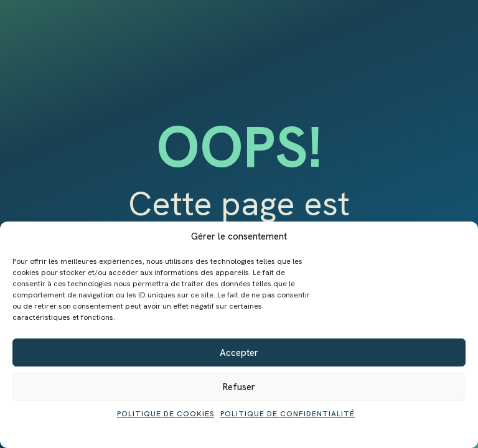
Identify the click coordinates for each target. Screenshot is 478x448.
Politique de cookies (166, 414)
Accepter (239, 353)
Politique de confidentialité (288, 414)
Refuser (239, 387)
